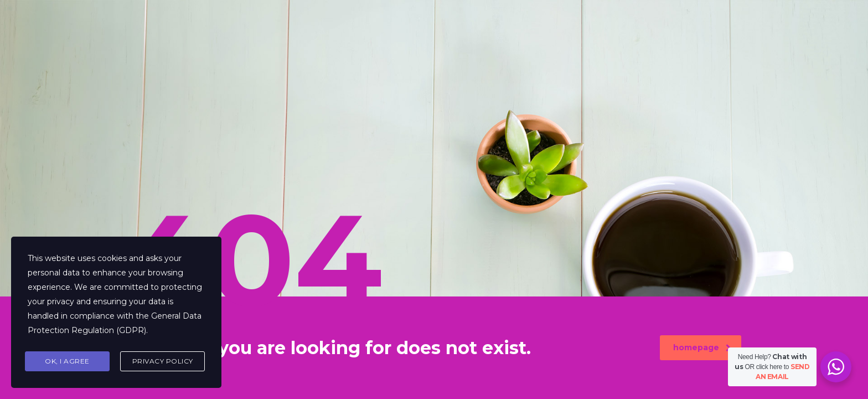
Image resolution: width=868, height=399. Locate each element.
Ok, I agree (67, 361)
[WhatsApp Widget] (836, 367)
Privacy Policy (163, 361)
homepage (702, 347)
